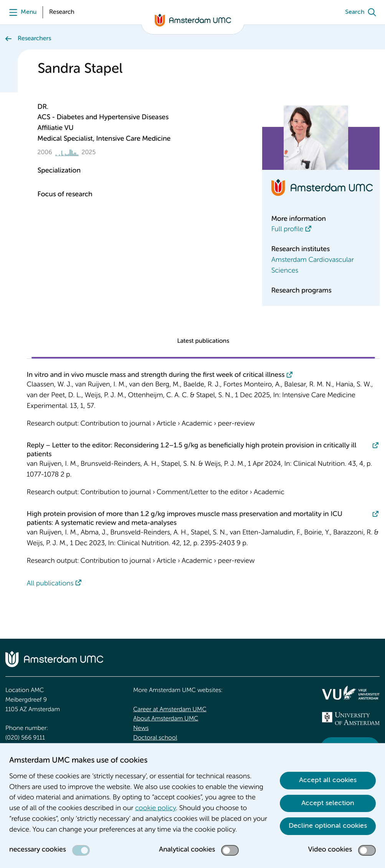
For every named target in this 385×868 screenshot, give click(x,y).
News (141, 728)
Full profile (287, 230)
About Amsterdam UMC (166, 719)
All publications (50, 584)
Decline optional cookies (328, 826)
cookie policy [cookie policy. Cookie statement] (155, 809)
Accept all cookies (328, 780)
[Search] (362, 12)
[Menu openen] (21, 12)
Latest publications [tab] (203, 341)
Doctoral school (155, 738)
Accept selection (328, 803)
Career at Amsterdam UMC (170, 710)
